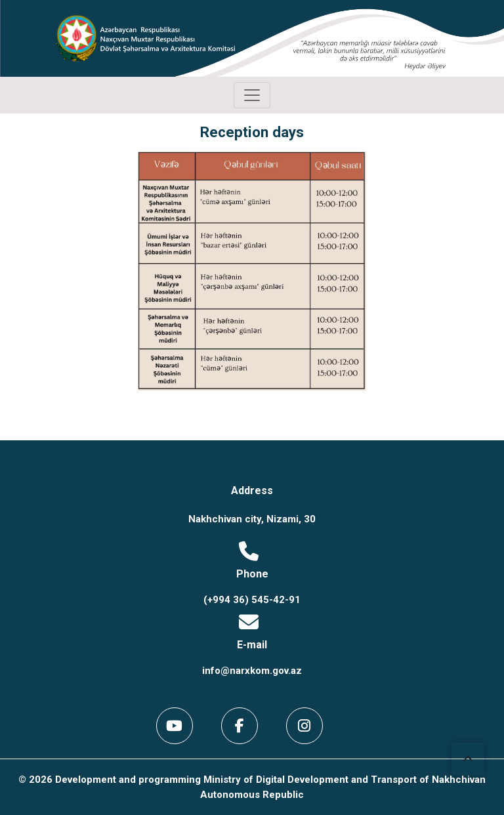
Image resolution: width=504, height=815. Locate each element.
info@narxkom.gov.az (252, 671)
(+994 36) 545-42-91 (252, 600)
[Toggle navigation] (252, 95)
